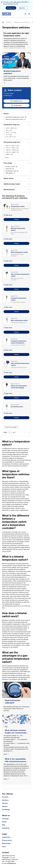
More (7, 147)
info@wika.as (8, 85)
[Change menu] (29, 3)
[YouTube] (4, 858)
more (6, 744)
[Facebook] (15, 858)
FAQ (6, 716)
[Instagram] (8, 858)
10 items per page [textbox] (11, 416)
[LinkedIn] (11, 858)
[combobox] (11, 417)
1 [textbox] (9, 422)
